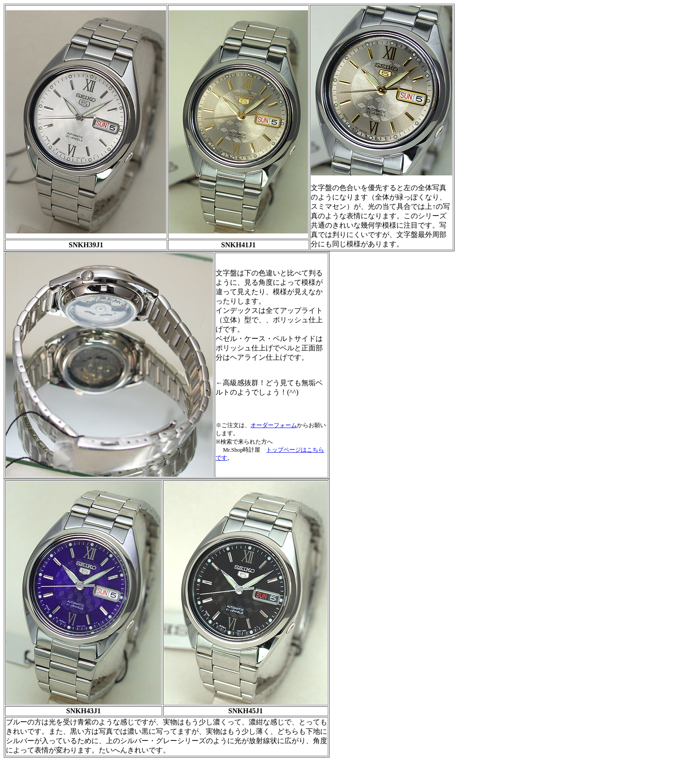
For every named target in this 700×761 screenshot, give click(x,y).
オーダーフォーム (274, 425)
